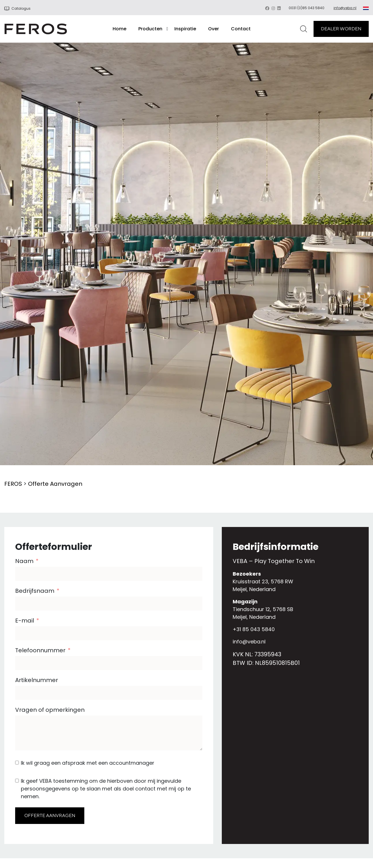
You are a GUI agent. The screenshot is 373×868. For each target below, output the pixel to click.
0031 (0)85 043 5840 (307, 8)
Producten (150, 29)
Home (119, 29)
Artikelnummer (37, 680)
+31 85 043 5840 (254, 629)
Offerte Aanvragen (55, 484)
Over (214, 29)
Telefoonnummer (40, 650)
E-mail (25, 621)
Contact (241, 29)
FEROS (13, 484)
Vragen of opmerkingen (50, 710)
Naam (24, 561)
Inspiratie (185, 29)
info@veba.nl (345, 8)
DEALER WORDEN (341, 29)
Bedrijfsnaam (35, 591)
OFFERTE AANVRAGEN (50, 816)
